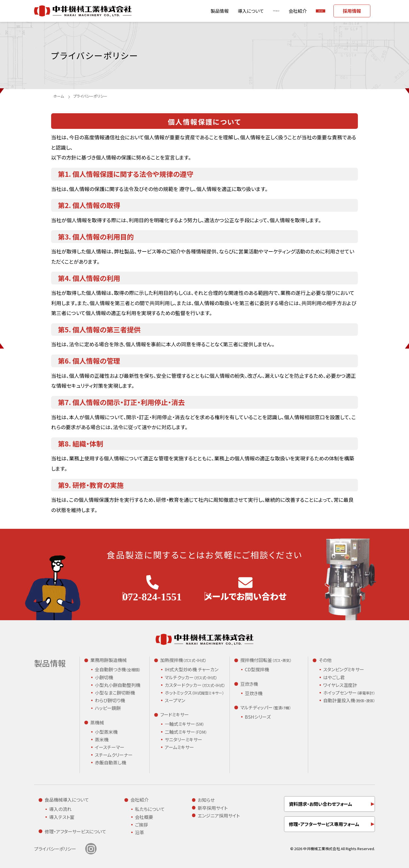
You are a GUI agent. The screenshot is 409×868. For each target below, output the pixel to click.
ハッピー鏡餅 (108, 708)
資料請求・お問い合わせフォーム (321, 804)
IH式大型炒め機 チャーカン (192, 669)
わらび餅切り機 (110, 700)
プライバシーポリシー (55, 849)
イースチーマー (110, 747)
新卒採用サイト (213, 808)
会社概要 (144, 817)
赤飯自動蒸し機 (110, 762)
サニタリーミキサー (183, 739)
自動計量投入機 (349, 701)
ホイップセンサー (349, 693)
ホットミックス (194, 693)
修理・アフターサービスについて (75, 831)
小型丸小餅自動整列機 (118, 685)
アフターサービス (230, 11)
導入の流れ (60, 809)
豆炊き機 (254, 693)
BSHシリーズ (258, 717)
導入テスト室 (62, 817)
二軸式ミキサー (186, 732)
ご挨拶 (141, 825)
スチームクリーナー (114, 755)
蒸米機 (102, 739)
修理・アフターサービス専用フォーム (324, 824)
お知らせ (206, 800)
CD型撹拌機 (257, 669)
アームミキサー (179, 747)
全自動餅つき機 (118, 670)
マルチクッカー (191, 678)
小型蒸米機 (106, 732)
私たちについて (150, 809)
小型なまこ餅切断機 (115, 693)
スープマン (175, 700)
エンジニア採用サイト (219, 815)
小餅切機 (104, 677)
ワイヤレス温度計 (340, 685)
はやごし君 (334, 677)
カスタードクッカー (195, 685)
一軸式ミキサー (184, 724)
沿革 (139, 832)
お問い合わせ (306, 11)
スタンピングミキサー (344, 669)
